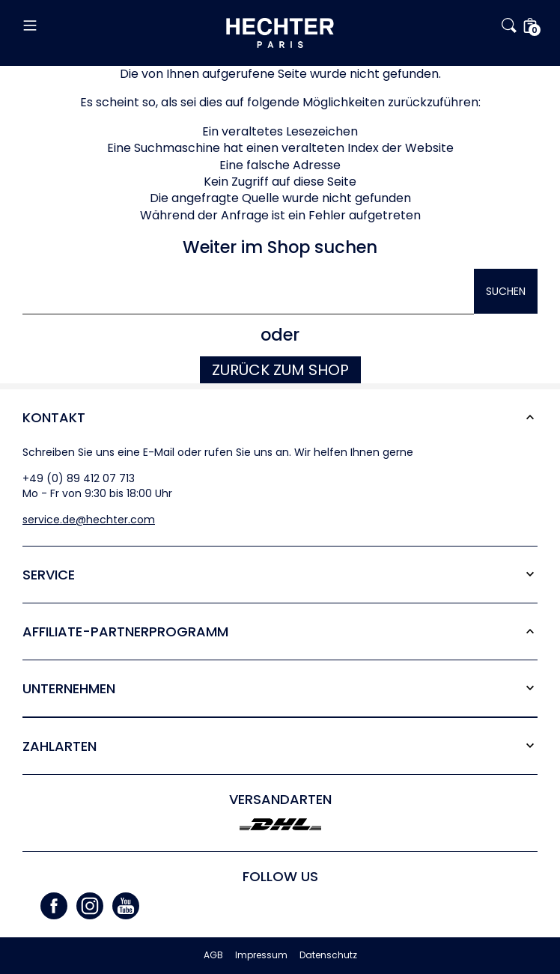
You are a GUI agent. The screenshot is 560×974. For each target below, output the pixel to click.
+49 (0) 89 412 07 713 (79, 478)
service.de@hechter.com (89, 520)
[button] (108, 25)
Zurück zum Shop (280, 370)
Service (49, 575)
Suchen (506, 291)
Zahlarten (60, 746)
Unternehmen (69, 688)
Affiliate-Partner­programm (125, 631)
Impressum (261, 955)
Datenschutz (328, 955)
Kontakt (54, 417)
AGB (213, 955)
